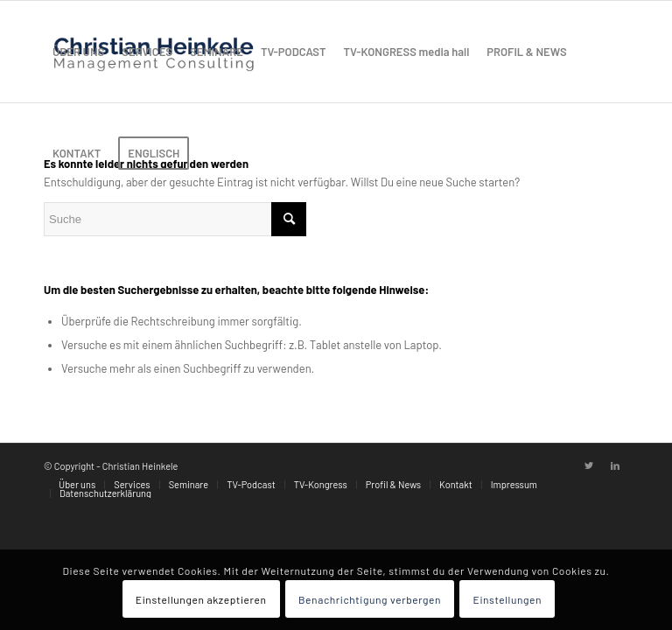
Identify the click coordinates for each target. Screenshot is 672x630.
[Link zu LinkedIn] (615, 465)
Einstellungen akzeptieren (201, 599)
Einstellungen (508, 599)
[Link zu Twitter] (589, 465)
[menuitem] (78, 52)
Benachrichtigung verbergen (370, 599)
